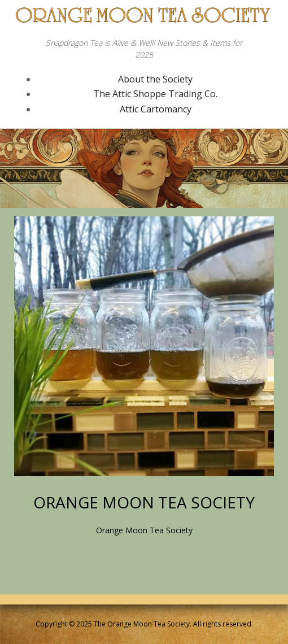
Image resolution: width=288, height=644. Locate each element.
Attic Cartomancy (156, 109)
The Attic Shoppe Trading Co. (155, 94)
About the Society (155, 79)
